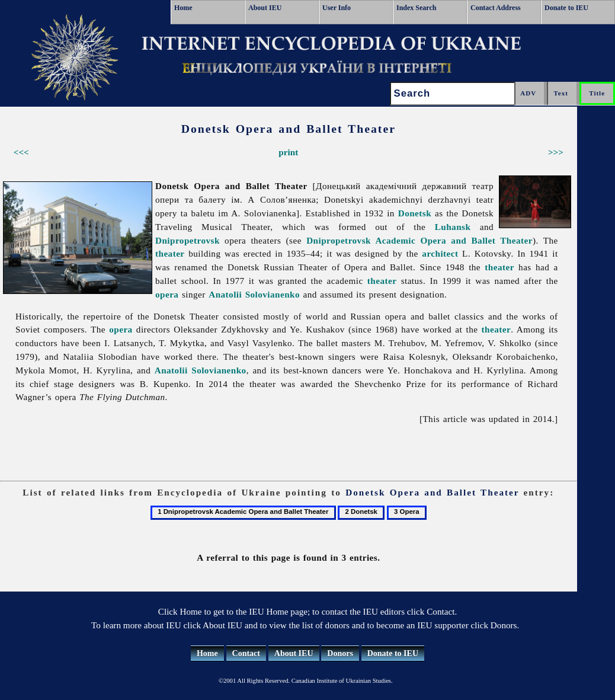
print (288, 152)
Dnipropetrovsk (188, 240)
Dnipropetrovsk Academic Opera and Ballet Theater (419, 240)
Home (183, 8)
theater (170, 253)
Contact (246, 653)
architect (440, 253)
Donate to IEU (566, 8)
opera (167, 294)
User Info (337, 8)
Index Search (416, 8)
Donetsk (415, 213)
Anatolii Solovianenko (254, 294)
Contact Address (496, 8)
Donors (340, 653)
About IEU (265, 8)
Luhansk (453, 227)
